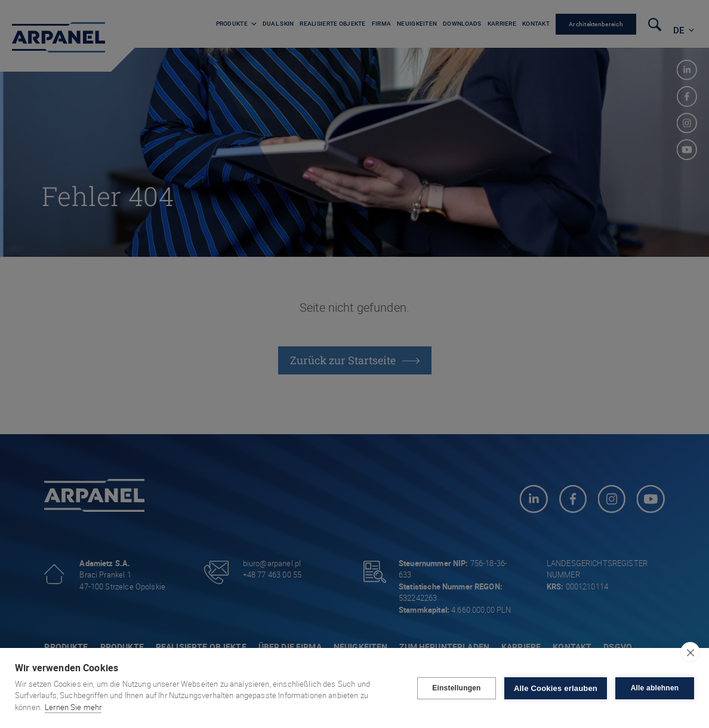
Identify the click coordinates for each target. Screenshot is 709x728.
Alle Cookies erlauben (556, 688)
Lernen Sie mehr (73, 707)
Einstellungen (456, 688)
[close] (690, 652)
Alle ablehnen (655, 688)
